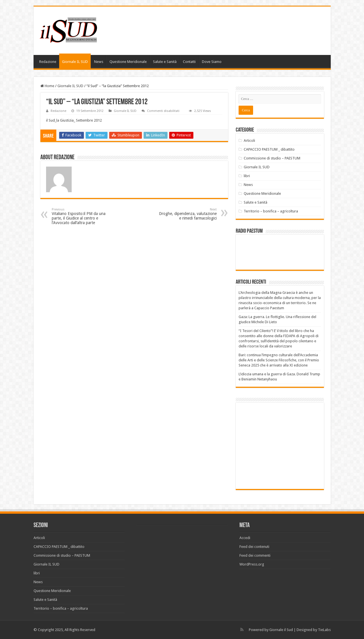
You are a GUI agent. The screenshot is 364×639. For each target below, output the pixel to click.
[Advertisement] (286, 445)
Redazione (48, 62)
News (99, 62)
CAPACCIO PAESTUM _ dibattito (269, 149)
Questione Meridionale (128, 62)
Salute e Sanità (165, 62)
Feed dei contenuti (254, 547)
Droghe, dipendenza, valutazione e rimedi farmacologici (188, 214)
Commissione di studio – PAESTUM (272, 158)
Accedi (245, 538)
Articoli (249, 141)
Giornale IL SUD (75, 62)
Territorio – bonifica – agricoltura (271, 211)
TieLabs (324, 630)
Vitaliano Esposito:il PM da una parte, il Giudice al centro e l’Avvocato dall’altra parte (81, 216)
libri (247, 176)
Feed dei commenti (255, 555)
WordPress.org (252, 564)
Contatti (189, 62)
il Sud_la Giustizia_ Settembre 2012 (74, 120)
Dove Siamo (212, 62)
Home (47, 86)
